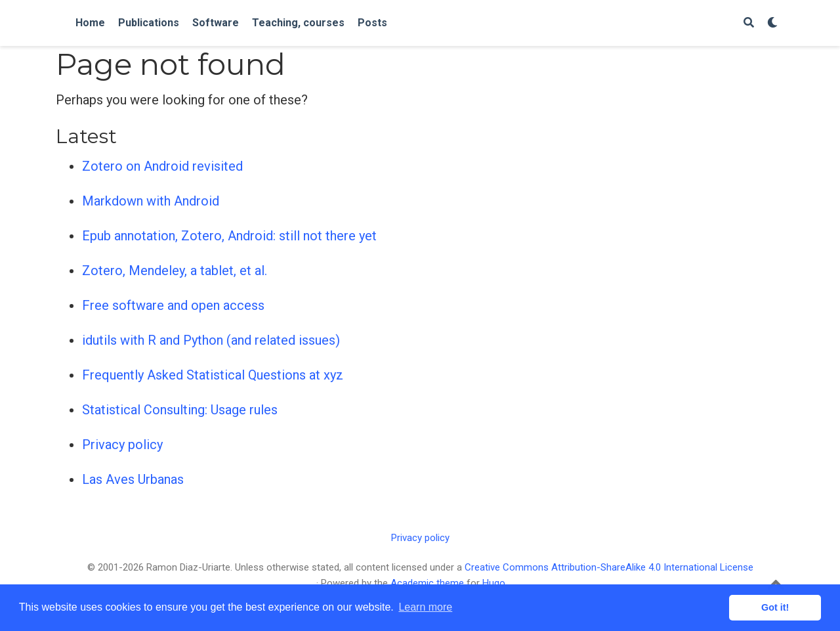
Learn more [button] (425, 607)
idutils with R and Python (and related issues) (211, 340)
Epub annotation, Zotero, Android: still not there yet (229, 236)
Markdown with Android (151, 201)
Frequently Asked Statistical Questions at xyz (213, 375)
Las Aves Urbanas (133, 479)
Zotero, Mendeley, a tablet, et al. (175, 271)
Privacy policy (122, 445)
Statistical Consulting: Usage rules (180, 410)
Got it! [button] (775, 607)
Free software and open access (173, 305)
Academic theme (427, 583)
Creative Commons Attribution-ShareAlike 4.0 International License (609, 567)
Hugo (494, 583)
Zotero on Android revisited (162, 166)
